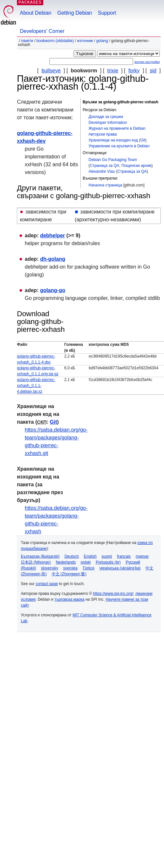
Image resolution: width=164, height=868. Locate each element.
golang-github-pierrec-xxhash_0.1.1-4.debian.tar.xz (36, 386)
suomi (107, 556)
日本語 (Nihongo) (36, 562)
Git (143, 140)
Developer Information (108, 123)
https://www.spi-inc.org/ (113, 594)
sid (153, 71)
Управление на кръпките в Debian (119, 146)
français (124, 556)
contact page (47, 584)
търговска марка (69, 599)
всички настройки (147, 62)
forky (134, 71)
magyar (142, 556)
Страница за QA (105, 166)
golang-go (53, 290)
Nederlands (66, 562)
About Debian (36, 13)
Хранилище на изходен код (113, 140)
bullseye (51, 71)
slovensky (50, 568)
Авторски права (103, 134)
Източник (85, 41)
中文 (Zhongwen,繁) (69, 574)
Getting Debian (75, 13)
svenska (70, 568)
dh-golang (53, 259)
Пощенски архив (136, 166)
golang (102, 41)
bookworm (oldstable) (55, 41)
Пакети (27, 41)
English (90, 556)
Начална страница (105, 185)
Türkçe (88, 568)
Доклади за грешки (106, 117)
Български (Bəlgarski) (40, 556)
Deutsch (72, 556)
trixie (113, 71)
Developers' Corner (42, 31)
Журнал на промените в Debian (117, 128)
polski (86, 562)
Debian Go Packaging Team (113, 160)
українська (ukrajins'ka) (120, 568)
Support (107, 13)
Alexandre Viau (102, 171)
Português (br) (108, 562)
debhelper (52, 235)
